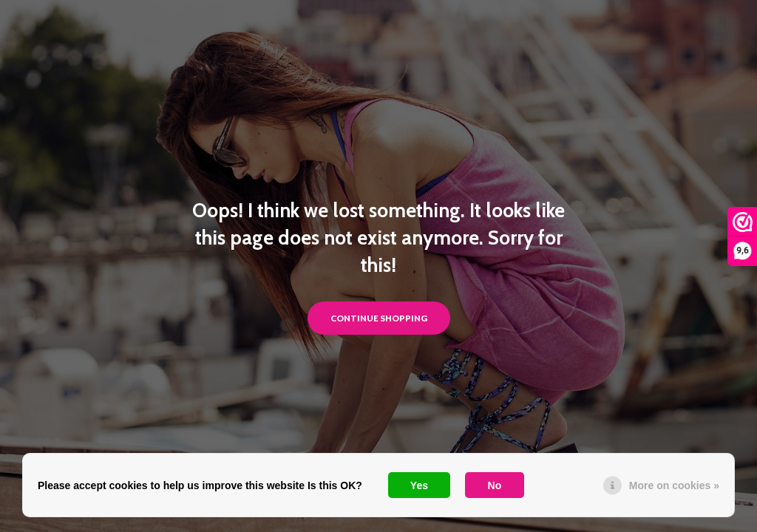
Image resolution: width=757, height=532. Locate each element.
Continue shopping (379, 318)
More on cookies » (674, 485)
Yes (419, 485)
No (495, 485)
